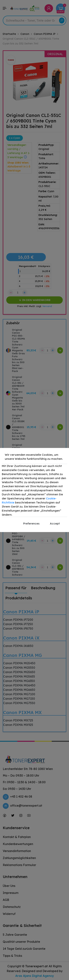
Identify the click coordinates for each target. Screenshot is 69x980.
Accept (55, 523)
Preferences (31, 523)
